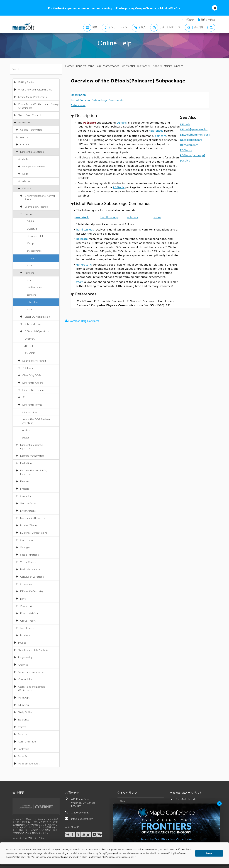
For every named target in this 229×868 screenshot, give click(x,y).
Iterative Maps (28, 503)
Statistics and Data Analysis (33, 650)
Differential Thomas (33, 390)
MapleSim (23, 756)
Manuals (23, 734)
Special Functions (30, 555)
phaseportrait (34, 251)
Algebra (24, 137)
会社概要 (18, 792)
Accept (209, 853)
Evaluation (26, 463)
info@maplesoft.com (82, 819)
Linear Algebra (28, 511)
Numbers (25, 635)
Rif (24, 397)
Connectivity (25, 679)
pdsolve (26, 181)
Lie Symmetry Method (36, 207)
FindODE (30, 353)
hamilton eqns (34, 287)
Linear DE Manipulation (37, 317)
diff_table (29, 346)
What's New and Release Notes (35, 90)
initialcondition (30, 412)
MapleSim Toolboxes (29, 763)
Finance (24, 481)
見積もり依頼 (208, 19)
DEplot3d (32, 229)
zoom (30, 265)
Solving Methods (33, 324)
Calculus (25, 144)
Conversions (27, 584)
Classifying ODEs (32, 375)
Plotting (29, 214)
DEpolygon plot (35, 236)
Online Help (94, 66)
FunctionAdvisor (29, 613)
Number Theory (29, 525)
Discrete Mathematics (32, 456)
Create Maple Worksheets (32, 97)
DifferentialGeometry (32, 591)
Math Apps (24, 697)
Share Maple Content (30, 115)
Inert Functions (29, 628)
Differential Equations (32, 152)
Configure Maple (27, 741)
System (22, 727)
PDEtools (28, 368)
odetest (26, 430)
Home (69, 66)
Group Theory (28, 621)
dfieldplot (31, 243)
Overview (30, 339)
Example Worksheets (34, 166)
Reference (24, 719)
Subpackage (33, 302)
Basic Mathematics (30, 569)
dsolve (26, 159)
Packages (25, 547)
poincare (31, 295)
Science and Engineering (31, 672)
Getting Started (26, 82)
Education (23, 705)
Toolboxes (24, 749)
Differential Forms (32, 405)
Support (80, 66)
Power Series (27, 606)
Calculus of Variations (32, 577)
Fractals (25, 489)
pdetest (26, 437)
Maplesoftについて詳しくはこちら (29, 838)
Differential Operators (37, 331)
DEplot (30, 221)
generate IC (33, 280)
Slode (25, 174)
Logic (23, 599)
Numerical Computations (34, 533)
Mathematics (25, 122)
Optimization (27, 540)
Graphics (23, 665)
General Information (31, 130)
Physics (22, 643)
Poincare (31, 258)
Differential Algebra (33, 383)
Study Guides (25, 712)
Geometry (26, 496)
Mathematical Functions (33, 518)
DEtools (27, 188)
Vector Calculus (29, 562)
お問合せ (189, 19)
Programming (25, 657)
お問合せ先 (72, 792)
